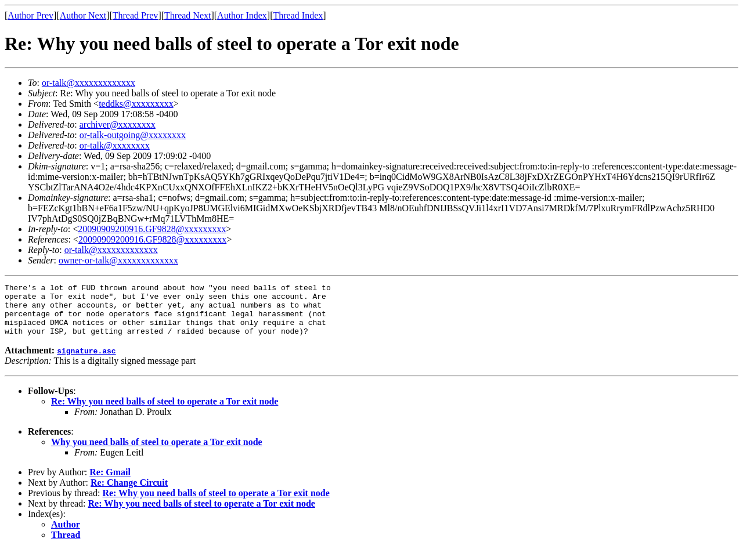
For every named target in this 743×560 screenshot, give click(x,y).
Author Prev (30, 15)
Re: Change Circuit (129, 493)
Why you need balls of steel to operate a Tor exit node (157, 452)
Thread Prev (136, 15)
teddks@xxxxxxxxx (136, 104)
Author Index (242, 15)
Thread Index (298, 15)
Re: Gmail (110, 483)
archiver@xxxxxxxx (118, 124)
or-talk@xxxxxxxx (115, 145)
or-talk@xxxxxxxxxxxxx (89, 83)
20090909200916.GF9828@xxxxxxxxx (152, 229)
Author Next (83, 15)
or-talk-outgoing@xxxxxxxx (133, 135)
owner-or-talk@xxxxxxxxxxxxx (118, 260)
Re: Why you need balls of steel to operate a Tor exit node (165, 412)
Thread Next (187, 15)
